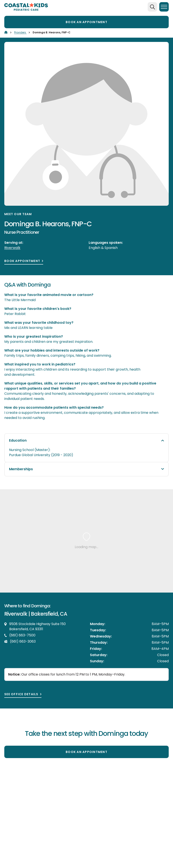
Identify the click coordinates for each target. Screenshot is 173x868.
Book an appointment (86, 22)
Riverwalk (12, 248)
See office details (21, 694)
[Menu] (164, 7)
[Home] (6, 32)
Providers (20, 32)
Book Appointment (22, 261)
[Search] (152, 7)
